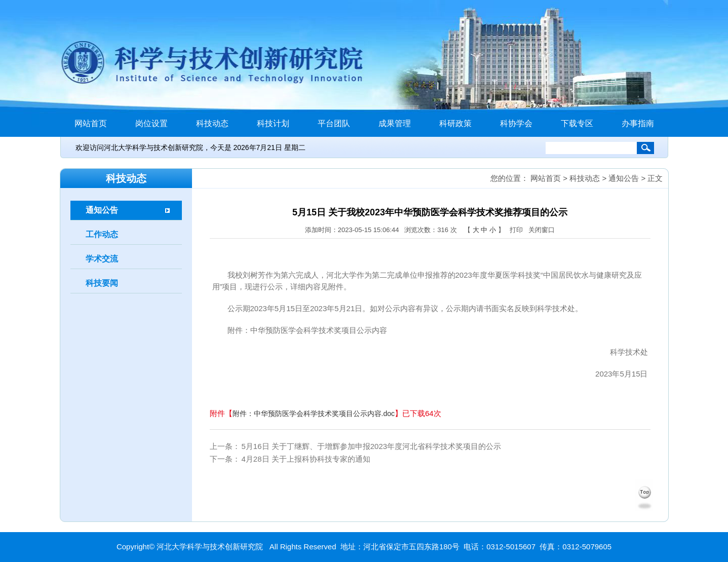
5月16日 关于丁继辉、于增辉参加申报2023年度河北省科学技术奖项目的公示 (372, 446)
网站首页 (91, 123)
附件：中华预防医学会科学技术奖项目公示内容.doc (314, 410)
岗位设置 (151, 123)
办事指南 (638, 123)
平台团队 (334, 123)
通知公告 (102, 210)
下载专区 (577, 123)
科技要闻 (102, 283)
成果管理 (395, 123)
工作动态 (102, 234)
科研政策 (455, 123)
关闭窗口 (542, 230)
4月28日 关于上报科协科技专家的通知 (306, 459)
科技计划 (273, 123)
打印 (516, 230)
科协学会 (516, 123)
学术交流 (102, 259)
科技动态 (212, 123)
